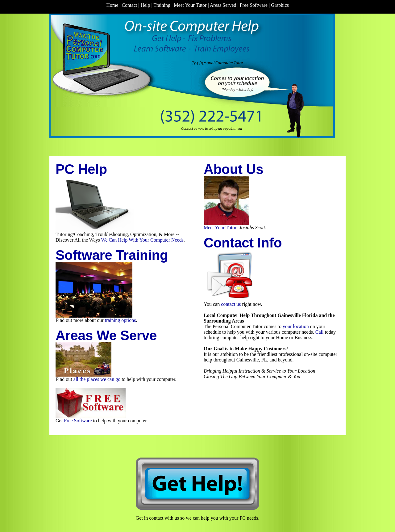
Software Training (112, 255)
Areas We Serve (106, 335)
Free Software (78, 421)
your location (296, 326)
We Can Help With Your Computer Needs (142, 240)
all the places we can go (97, 379)
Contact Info (243, 243)
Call (320, 332)
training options (121, 320)
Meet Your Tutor (220, 228)
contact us (231, 304)
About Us (233, 169)
